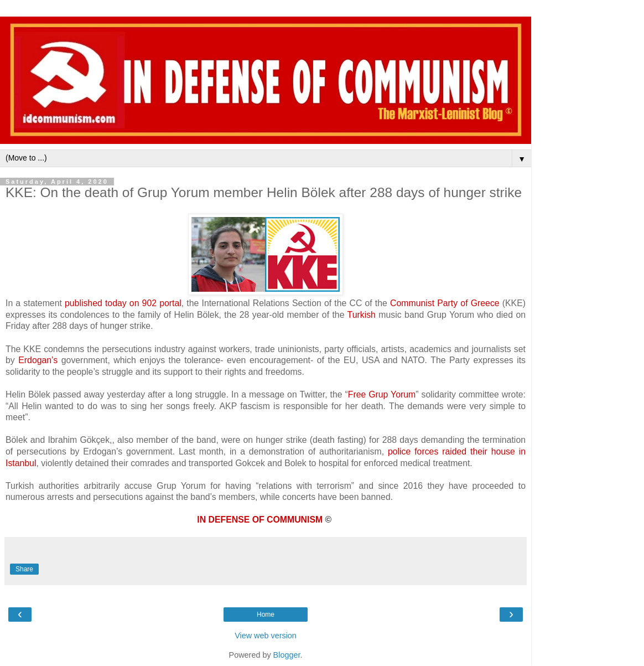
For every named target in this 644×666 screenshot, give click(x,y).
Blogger (287, 655)
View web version (266, 636)
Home (266, 615)
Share (24, 569)
